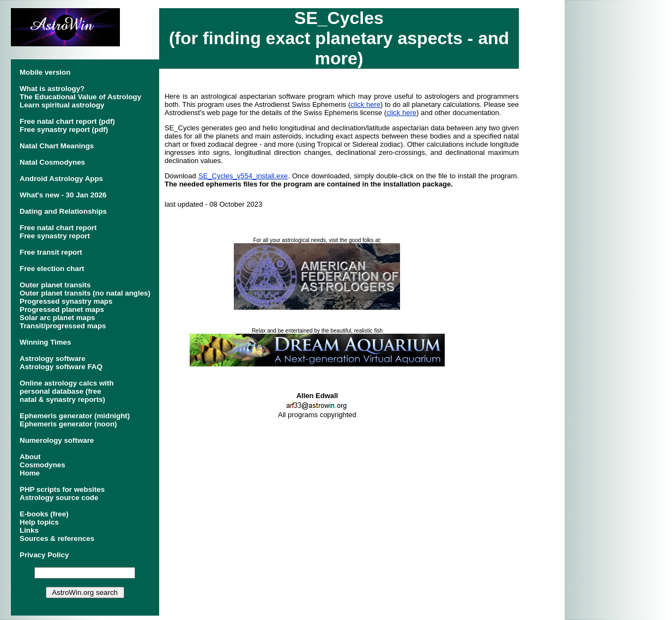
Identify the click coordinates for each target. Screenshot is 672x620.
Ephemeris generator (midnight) (75, 416)
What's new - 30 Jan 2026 (63, 195)
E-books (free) (44, 514)
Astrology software (53, 359)
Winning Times (45, 342)
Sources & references (57, 538)
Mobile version (45, 72)
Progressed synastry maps (66, 301)
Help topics (39, 522)
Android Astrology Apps (61, 179)
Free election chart (52, 269)
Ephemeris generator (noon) (68, 424)
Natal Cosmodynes (52, 162)
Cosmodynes (43, 465)
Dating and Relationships (63, 211)
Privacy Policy (44, 555)
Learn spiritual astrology (62, 105)
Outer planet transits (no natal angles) (85, 293)
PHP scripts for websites (62, 489)
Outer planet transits (55, 285)
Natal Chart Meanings (57, 146)
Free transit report (51, 252)
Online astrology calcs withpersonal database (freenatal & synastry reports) (67, 391)
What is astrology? (52, 89)
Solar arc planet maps (57, 318)
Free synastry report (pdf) (64, 130)
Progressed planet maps (62, 309)
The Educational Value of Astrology (80, 97)
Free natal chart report (58, 228)
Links (29, 530)
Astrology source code (59, 498)
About (30, 457)
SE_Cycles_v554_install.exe (243, 176)
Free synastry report (55, 236)
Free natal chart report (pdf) (67, 121)
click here (365, 104)
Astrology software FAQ (61, 367)
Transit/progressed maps (63, 326)
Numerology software (57, 440)
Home (30, 473)
